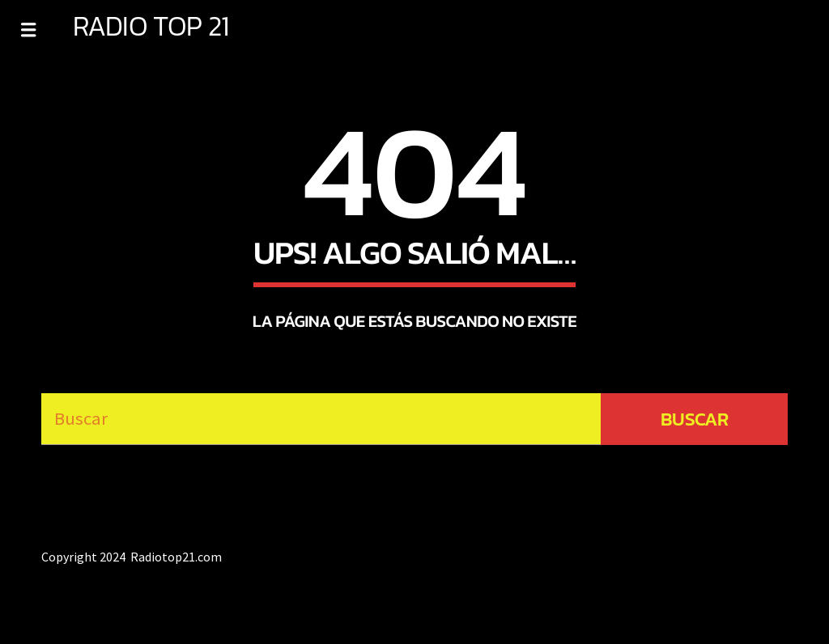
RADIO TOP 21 (151, 26)
